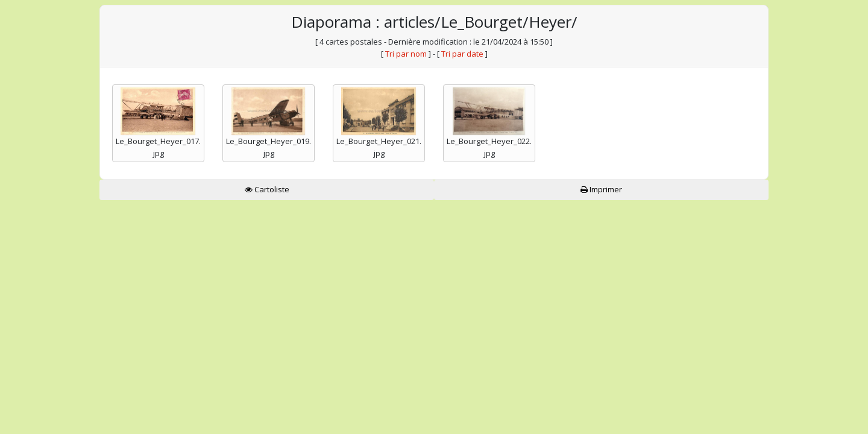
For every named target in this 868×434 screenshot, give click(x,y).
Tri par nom (406, 54)
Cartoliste (267, 189)
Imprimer (601, 189)
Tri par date (462, 54)
